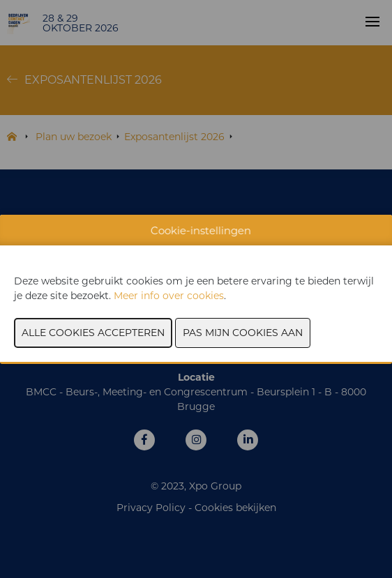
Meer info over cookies (169, 296)
